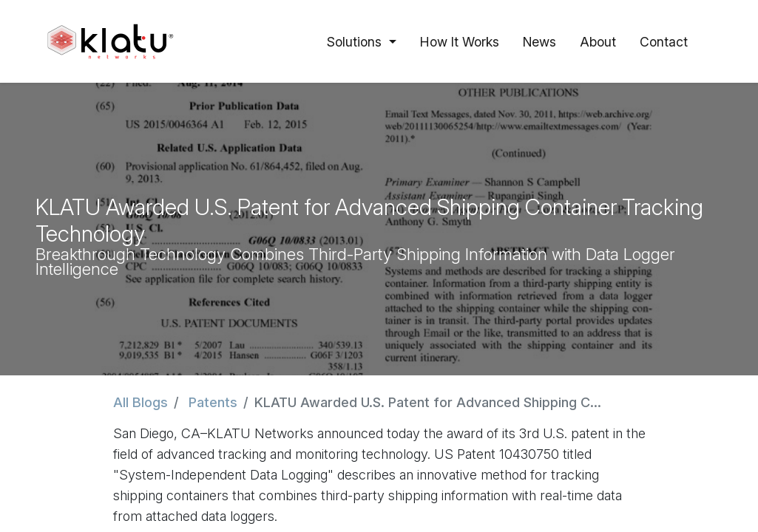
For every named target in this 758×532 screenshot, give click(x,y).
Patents (213, 402)
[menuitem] (460, 41)
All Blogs (141, 402)
